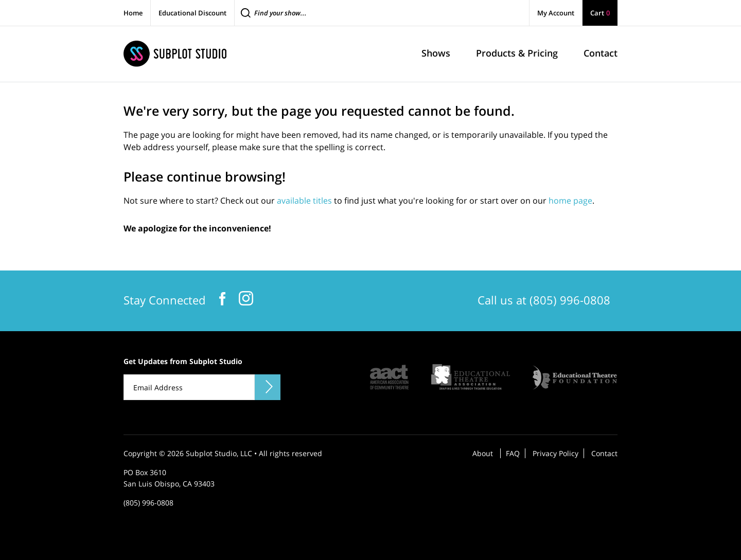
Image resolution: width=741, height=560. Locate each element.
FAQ (513, 453)
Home (133, 13)
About (483, 453)
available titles (304, 201)
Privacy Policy (555, 453)
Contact (604, 453)
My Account (556, 13)
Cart (600, 13)
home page (570, 201)
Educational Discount (192, 13)
